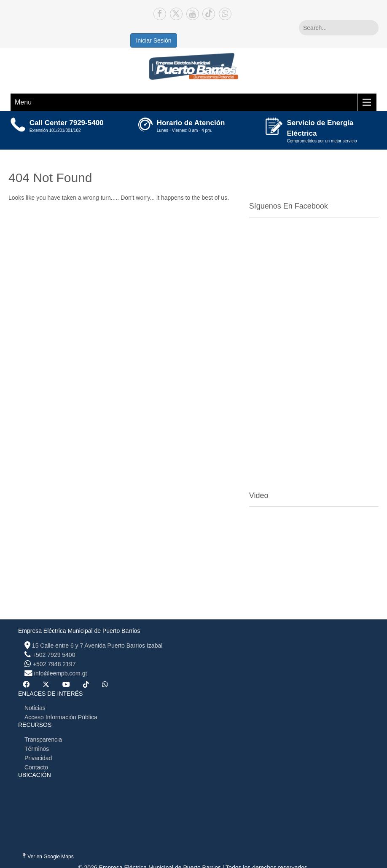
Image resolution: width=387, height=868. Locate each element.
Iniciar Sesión (153, 40)
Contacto (36, 767)
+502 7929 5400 (54, 655)
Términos (37, 749)
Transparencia (43, 739)
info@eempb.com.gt (61, 673)
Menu (23, 102)
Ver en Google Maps (48, 856)
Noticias (35, 708)
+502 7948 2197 (54, 664)
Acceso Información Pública (61, 717)
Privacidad (38, 758)
